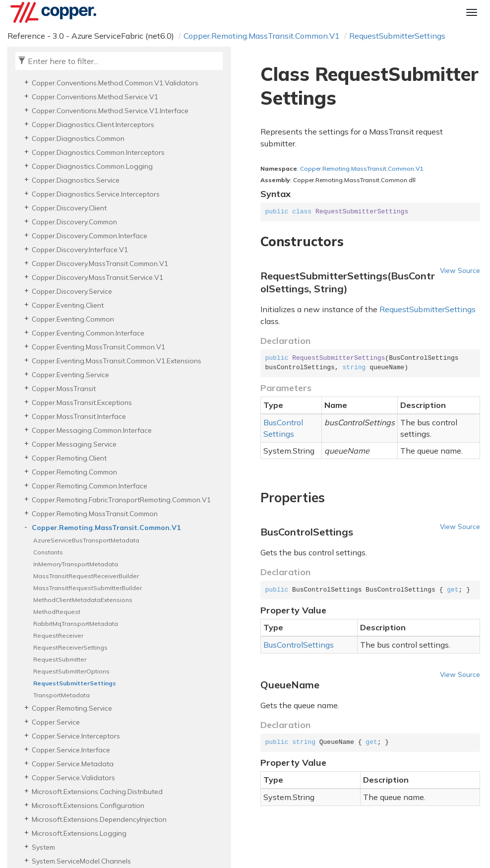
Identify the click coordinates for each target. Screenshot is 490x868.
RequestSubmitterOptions (71, 671)
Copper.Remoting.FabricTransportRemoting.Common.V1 (121, 500)
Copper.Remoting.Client (69, 458)
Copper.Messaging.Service (74, 444)
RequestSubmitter (60, 659)
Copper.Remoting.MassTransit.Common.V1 (262, 36)
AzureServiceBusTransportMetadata (86, 540)
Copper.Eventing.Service (70, 375)
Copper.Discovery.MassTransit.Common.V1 (100, 264)
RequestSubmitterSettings (397, 36)
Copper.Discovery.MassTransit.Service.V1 (97, 277)
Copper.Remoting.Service (72, 708)
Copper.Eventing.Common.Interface (88, 333)
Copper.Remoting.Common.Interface (90, 486)
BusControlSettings (283, 428)
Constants (48, 552)
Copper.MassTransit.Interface (79, 416)
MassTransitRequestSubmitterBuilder (88, 588)
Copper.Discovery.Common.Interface (90, 236)
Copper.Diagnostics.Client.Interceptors (93, 125)
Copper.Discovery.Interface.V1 (80, 250)
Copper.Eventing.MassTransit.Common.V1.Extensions (117, 361)
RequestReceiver (58, 635)
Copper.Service (56, 722)
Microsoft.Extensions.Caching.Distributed (97, 792)
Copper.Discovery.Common (74, 222)
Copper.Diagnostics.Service (76, 180)
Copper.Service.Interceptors (76, 736)
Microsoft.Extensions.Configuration (88, 805)
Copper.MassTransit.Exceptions (82, 402)
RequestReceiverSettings (70, 647)
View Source (460, 270)
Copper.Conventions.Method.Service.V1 (95, 97)
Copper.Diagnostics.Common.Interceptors (98, 152)
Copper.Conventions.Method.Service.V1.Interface (110, 111)
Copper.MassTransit (64, 389)
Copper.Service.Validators (73, 778)
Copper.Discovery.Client (69, 208)
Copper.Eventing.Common (73, 319)
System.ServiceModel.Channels (81, 861)
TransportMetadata (61, 695)
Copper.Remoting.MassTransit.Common (95, 514)
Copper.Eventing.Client (68, 305)
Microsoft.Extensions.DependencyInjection (99, 819)
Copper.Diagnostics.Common (78, 138)
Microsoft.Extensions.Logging (79, 833)
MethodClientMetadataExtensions (83, 600)
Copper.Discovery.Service (72, 291)
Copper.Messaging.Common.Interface (92, 430)
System (43, 847)
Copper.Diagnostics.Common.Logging (92, 166)
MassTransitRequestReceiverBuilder (86, 576)
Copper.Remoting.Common (74, 472)
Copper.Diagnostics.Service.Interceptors (96, 194)
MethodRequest (57, 612)
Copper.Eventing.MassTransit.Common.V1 (98, 347)
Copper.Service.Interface (71, 750)
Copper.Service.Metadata (73, 764)
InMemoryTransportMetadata (76, 564)
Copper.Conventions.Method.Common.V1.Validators (115, 83)
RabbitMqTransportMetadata (76, 624)
